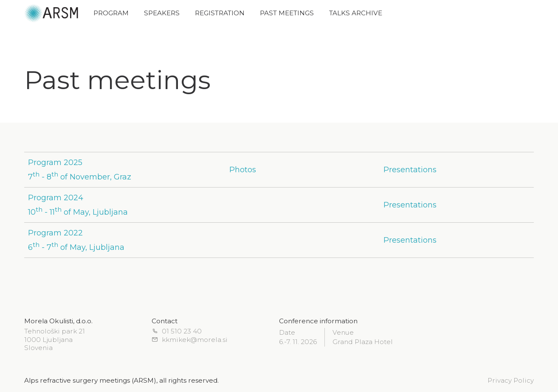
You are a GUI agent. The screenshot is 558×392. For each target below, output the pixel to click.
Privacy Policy (511, 380)
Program (111, 13)
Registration (220, 13)
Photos (243, 170)
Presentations (410, 170)
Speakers (162, 13)
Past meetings (287, 13)
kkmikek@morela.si (190, 340)
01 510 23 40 (177, 332)
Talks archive (356, 13)
